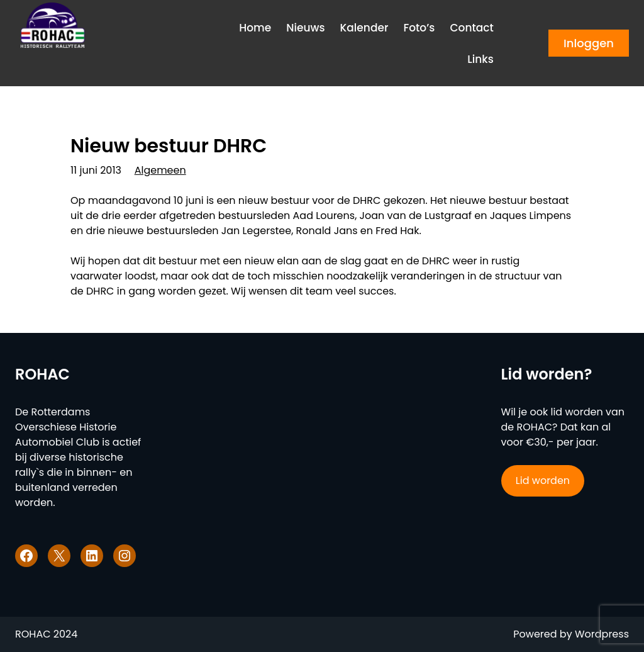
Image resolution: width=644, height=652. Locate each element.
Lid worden (543, 481)
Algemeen (160, 170)
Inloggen (589, 43)
